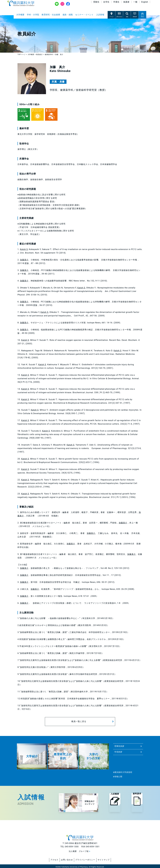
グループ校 (84, 851)
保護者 (126, 3)
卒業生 (116, 3)
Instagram (62, 5)
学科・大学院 (33, 15)
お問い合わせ (65, 859)
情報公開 (118, 777)
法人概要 (72, 851)
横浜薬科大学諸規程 (123, 772)
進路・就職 (68, 15)
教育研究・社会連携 (51, 15)
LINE (57, 5)
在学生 (106, 3)
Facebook (68, 5)
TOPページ (22, 54)
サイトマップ (107, 859)
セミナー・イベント (84, 15)
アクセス (50, 859)
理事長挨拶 (119, 746)
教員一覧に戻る (79, 721)
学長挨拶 (118, 752)
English (145, 3)
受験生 (96, 3)
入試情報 (100, 15)
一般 (135, 3)
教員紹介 (40, 54)
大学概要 (20, 15)
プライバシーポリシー (86, 859)
